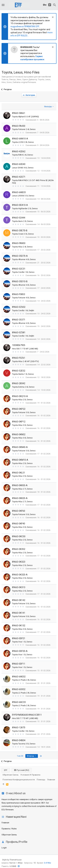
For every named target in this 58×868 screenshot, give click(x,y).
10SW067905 (19, 345)
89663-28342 (19, 383)
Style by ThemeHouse (12, 860)
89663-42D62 (19, 151)
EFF (6, 770)
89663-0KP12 (19, 422)
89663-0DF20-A (20, 651)
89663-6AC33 (19, 702)
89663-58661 (19, 113)
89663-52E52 (19, 371)
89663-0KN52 (19, 434)
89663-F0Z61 (19, 358)
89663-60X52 (19, 689)
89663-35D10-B (20, 281)
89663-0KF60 (19, 511)
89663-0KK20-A (20, 498)
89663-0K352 (19, 549)
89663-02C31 (19, 269)
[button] (3, 5)
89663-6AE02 (19, 677)
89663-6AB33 (19, 192)
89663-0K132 (19, 626)
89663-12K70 (19, 728)
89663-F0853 (19, 294)
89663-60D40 (19, 164)
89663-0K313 (19, 587)
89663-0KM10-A (20, 460)
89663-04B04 (19, 740)
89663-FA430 (19, 126)
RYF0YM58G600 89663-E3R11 (27, 715)
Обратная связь (9, 835)
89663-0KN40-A (20, 447)
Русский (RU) (22, 770)
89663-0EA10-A (20, 205)
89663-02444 (19, 218)
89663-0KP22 (19, 409)
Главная (5, 823)
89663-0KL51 (19, 473)
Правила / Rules (9, 829)
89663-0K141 (19, 613)
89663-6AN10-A (20, 139)
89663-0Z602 (19, 307)
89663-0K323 (19, 562)
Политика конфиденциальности (19, 780)
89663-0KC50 (19, 536)
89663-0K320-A (20, 575)
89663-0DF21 (19, 638)
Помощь (41, 780)
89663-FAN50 (19, 243)
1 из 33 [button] (20, 756)
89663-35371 (19, 320)
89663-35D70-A (20, 256)
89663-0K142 (19, 600)
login (4, 848)
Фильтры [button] (48, 107)
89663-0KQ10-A (20, 396)
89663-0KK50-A (20, 485)
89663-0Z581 (19, 333)
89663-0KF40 (19, 524)
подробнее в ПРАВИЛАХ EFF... (25, 26)
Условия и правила (30, 775)
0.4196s (47, 863)
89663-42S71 (19, 177)
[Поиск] (55, 5)
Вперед (32, 756)
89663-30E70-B (20, 231)
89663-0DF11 (19, 664)
